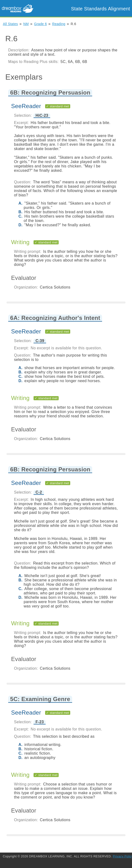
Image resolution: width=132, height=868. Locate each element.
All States (10, 24)
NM (26, 24)
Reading (59, 24)
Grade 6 (40, 24)
